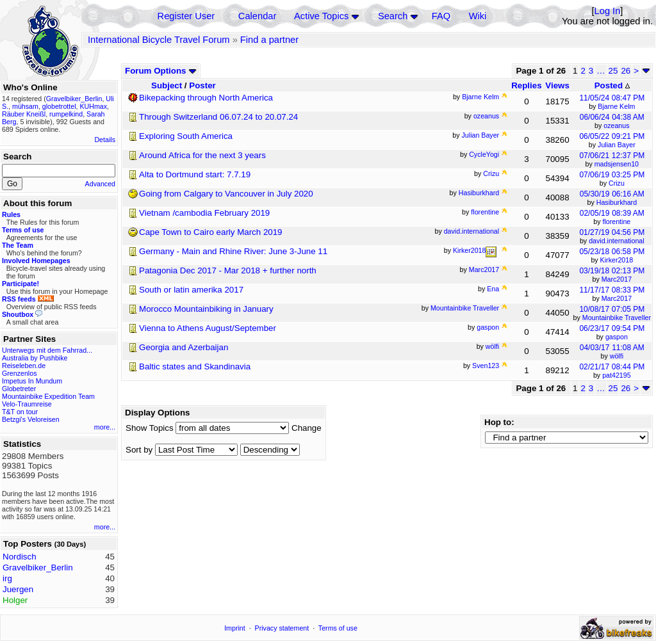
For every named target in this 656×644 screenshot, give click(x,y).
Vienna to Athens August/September (208, 328)
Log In (608, 11)
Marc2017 (617, 279)
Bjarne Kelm (616, 106)
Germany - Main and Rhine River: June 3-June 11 (233, 251)
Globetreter (19, 389)
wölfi (617, 356)
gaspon (617, 337)
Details (105, 140)
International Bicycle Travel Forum (159, 40)
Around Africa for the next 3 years (202, 155)
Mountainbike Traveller (617, 318)
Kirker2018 (617, 260)
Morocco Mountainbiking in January (206, 309)
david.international (617, 241)
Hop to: (499, 422)
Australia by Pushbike (35, 358)
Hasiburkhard (617, 202)
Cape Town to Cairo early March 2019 (211, 232)
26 (626, 71)
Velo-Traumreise (27, 404)
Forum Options (161, 71)
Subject (167, 85)
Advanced (100, 184)
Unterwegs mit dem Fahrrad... (47, 350)
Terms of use (338, 628)
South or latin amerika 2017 (191, 290)
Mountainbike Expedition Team (48, 396)
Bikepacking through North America (206, 98)
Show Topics (150, 428)
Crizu (617, 183)
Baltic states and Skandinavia (195, 366)
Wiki (478, 16)
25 (613, 71)
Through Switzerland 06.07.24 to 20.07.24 (218, 117)
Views (557, 85)
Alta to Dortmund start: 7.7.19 (195, 174)
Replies (526, 85)
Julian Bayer (617, 145)
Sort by (139, 450)
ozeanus (616, 125)
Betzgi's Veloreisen (31, 419)
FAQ (441, 16)
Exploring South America (186, 136)
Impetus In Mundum (32, 381)
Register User (186, 16)
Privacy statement (282, 628)
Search (393, 16)
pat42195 (616, 375)
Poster (202, 85)
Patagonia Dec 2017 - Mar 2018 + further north (228, 270)
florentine (616, 221)
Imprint (235, 628)
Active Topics (321, 16)
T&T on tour (20, 412)
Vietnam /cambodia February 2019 (204, 213)
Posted (612, 85)
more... (105, 427)
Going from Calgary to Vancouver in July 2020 (226, 194)
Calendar (257, 16)
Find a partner (269, 40)
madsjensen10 (617, 164)
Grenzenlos (20, 373)
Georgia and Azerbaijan (184, 347)
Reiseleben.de (24, 366)
